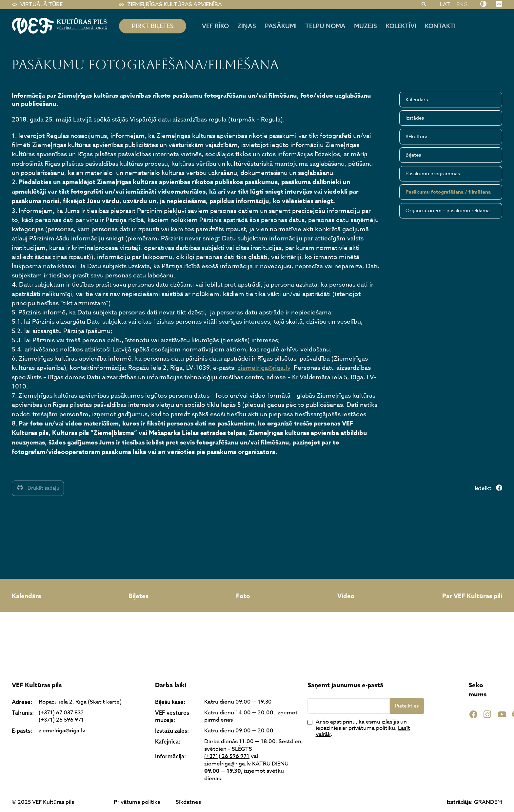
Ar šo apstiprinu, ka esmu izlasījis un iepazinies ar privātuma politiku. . (363, 728)
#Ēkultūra (416, 137)
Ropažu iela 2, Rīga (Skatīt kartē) (80, 702)
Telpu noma (325, 26)
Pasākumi (281, 26)
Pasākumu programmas (433, 174)
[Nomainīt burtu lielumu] (499, 4)
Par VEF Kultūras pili (472, 596)
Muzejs (366, 26)
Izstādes (415, 118)
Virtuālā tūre (37, 5)
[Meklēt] (424, 5)
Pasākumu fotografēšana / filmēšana (448, 192)
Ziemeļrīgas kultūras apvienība (170, 5)
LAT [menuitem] (445, 4)
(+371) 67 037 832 (61, 713)
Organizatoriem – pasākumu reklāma (448, 211)
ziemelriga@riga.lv (264, 368)
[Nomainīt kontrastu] (483, 4)
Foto (243, 596)
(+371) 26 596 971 (61, 720)
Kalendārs (417, 100)
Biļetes (413, 155)
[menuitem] (445, 4)
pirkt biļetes (153, 26)
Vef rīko (215, 26)
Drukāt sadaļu (38, 488)
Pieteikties (407, 706)
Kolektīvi (401, 26)
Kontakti (440, 26)
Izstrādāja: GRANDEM (474, 802)
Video (346, 596)
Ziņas (247, 26)
